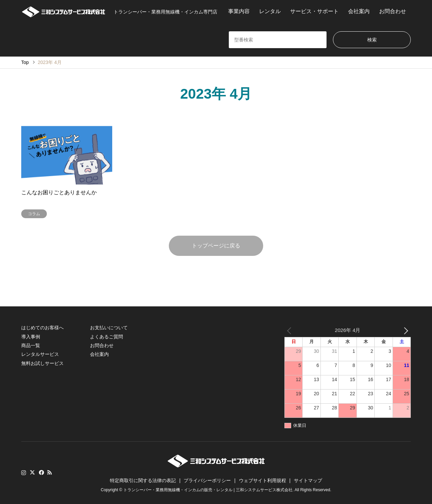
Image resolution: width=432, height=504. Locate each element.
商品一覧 (31, 345)
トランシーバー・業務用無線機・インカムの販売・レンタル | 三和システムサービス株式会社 (208, 490)
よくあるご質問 (106, 337)
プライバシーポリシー (207, 480)
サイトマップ (308, 480)
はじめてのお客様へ (42, 328)
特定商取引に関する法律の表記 (143, 480)
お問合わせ (393, 11)
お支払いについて (109, 328)
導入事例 (31, 337)
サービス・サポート (314, 11)
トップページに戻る (216, 246)
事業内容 (239, 11)
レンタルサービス (40, 354)
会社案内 (359, 11)
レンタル (270, 11)
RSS (50, 472)
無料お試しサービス (42, 363)
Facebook (41, 472)
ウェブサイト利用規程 (263, 480)
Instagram (24, 472)
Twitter (32, 472)
